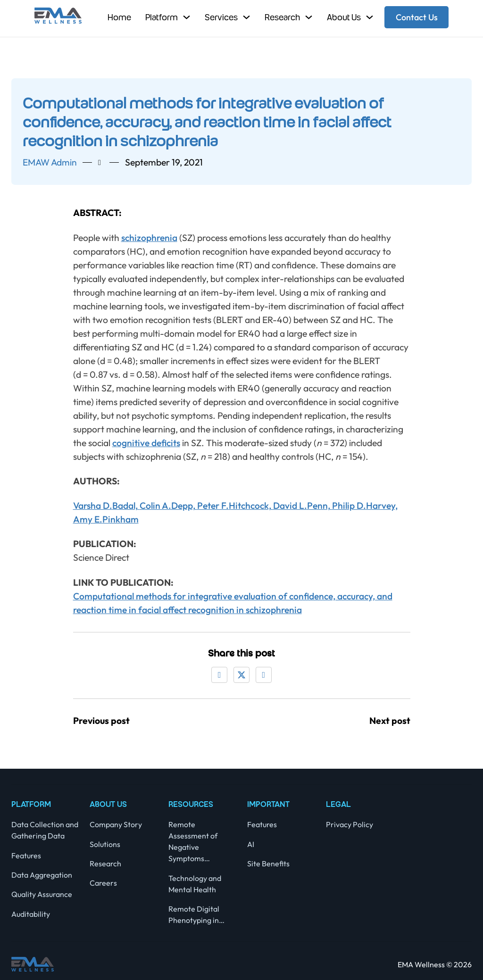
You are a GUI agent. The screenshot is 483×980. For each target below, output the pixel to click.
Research (282, 17)
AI (251, 844)
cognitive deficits (146, 443)
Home (119, 17)
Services (221, 17)
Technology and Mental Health (195, 884)
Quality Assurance (42, 894)
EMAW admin (50, 162)
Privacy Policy (350, 824)
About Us (344, 17)
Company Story (116, 824)
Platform (162, 17)
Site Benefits (268, 864)
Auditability (31, 914)
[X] (241, 675)
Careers (103, 883)
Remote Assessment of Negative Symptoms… (193, 841)
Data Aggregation (42, 875)
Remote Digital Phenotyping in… (196, 914)
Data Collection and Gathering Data (45, 830)
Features (26, 855)
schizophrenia (149, 238)
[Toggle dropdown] (187, 17)
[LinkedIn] (264, 675)
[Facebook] (219, 675)
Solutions (105, 844)
